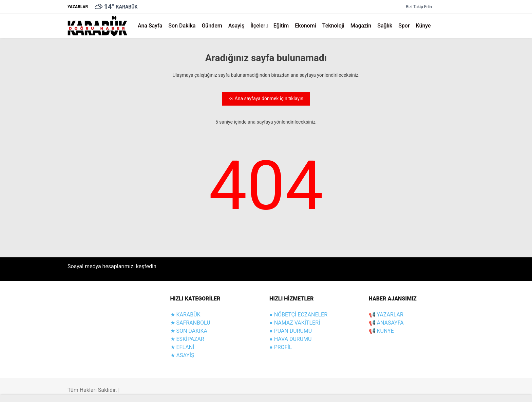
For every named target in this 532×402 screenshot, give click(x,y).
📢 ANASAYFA (386, 323)
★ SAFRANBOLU (190, 323)
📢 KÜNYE (381, 331)
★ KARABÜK (185, 315)
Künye (423, 26)
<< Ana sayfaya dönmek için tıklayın (266, 98)
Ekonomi (305, 26)
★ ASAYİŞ (182, 355)
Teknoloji (333, 26)
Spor (404, 26)
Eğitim (281, 26)
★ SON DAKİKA (189, 331)
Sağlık (385, 26)
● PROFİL (281, 347)
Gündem (212, 26)
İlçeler (258, 26)
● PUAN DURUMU (291, 331)
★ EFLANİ (182, 347)
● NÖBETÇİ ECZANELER (298, 315)
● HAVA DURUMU (290, 339)
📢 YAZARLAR (386, 315)
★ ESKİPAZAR (187, 339)
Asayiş (236, 26)
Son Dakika (182, 26)
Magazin (361, 26)
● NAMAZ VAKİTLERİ (295, 323)
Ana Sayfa (150, 26)
